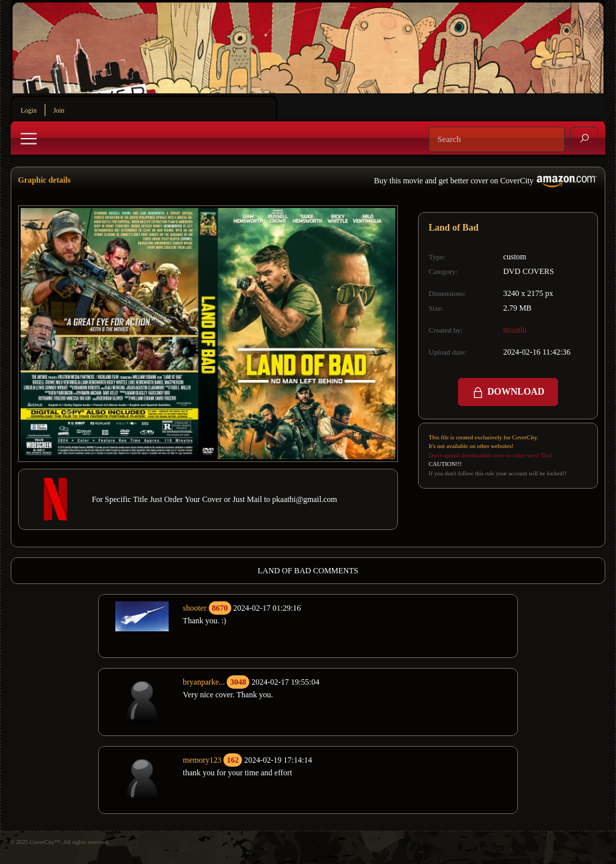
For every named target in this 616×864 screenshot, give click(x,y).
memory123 (202, 760)
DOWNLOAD (508, 393)
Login (29, 110)
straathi (515, 330)
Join (59, 110)
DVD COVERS (529, 271)
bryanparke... (204, 682)
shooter (194, 608)
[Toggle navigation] (29, 139)
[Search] (497, 139)
